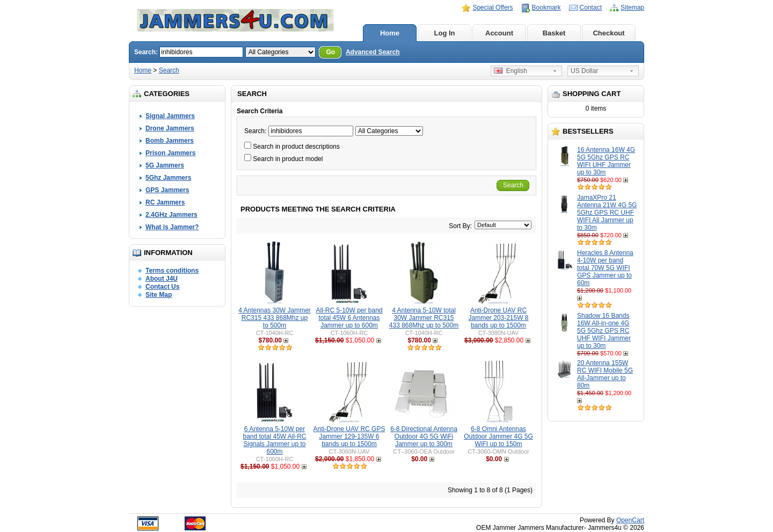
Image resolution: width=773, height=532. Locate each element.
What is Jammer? (172, 227)
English (511, 71)
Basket (554, 33)
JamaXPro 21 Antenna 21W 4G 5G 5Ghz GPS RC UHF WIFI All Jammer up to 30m (607, 213)
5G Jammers (165, 165)
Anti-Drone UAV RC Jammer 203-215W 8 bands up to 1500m (498, 318)
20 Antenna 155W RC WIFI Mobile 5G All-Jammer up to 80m (605, 374)
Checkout (608, 33)
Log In (445, 33)
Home (390, 33)
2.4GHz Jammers (172, 215)
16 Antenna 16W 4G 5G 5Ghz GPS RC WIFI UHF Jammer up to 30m (606, 161)
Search (169, 70)
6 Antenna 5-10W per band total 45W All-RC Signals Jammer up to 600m (274, 440)
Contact (591, 8)
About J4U (162, 279)
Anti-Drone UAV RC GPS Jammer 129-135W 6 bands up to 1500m (349, 436)
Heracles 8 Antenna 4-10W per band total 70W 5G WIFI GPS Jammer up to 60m (605, 268)
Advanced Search (373, 52)
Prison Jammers (170, 153)
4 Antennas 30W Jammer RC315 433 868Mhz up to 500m (275, 318)
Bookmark (546, 8)
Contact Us (162, 287)
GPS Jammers (167, 190)
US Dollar (584, 71)
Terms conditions (172, 271)
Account (499, 33)
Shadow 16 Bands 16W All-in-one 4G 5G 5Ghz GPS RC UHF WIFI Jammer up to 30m (604, 331)
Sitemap (632, 8)
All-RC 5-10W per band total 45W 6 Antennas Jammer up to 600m (349, 318)
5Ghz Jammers (168, 178)
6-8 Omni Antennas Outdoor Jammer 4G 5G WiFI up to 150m (498, 436)
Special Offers (493, 8)
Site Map (159, 295)
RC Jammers (165, 202)
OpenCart (630, 520)
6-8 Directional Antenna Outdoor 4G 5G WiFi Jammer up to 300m (424, 436)
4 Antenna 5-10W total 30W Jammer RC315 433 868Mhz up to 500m (424, 318)
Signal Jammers (170, 116)
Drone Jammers (170, 128)
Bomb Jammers (170, 141)
